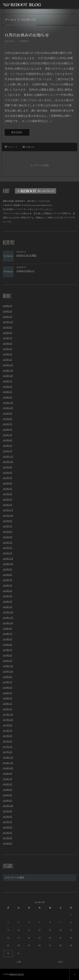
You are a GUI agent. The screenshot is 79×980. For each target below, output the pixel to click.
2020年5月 (7, 585)
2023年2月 (7, 446)
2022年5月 (7, 489)
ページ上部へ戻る (74, 974)
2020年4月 (7, 591)
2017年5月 (7, 741)
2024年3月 (7, 392)
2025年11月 (8, 322)
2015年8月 (7, 817)
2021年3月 (7, 542)
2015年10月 (8, 806)
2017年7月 (7, 731)
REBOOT (25, 41)
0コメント (13, 147)
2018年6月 (7, 687)
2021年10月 (8, 515)
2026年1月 (7, 317)
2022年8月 (7, 473)
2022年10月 (8, 462)
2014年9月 (7, 843)
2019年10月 (8, 623)
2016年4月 (7, 790)
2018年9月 (7, 677)
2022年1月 (7, 505)
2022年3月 (7, 499)
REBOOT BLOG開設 (26, 255)
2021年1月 (7, 553)
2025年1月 (7, 360)
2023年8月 (7, 419)
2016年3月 (7, 795)
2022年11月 (8, 456)
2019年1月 (7, 661)
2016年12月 (8, 757)
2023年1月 (7, 451)
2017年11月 (8, 714)
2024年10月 (8, 376)
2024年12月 (8, 365)
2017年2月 (7, 752)
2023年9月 (7, 413)
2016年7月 (7, 779)
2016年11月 (8, 763)
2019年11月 (8, 618)
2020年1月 (7, 607)
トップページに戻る (40, 165)
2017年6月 (7, 736)
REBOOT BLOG (17, 974)
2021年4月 (7, 537)
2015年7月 (7, 822)
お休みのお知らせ (25, 271)
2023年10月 (8, 408)
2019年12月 (8, 612)
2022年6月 (7, 483)
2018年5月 (7, 693)
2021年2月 (7, 548)
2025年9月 (7, 327)
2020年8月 (7, 575)
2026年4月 (7, 306)
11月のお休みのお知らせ (27, 35)
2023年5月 (7, 435)
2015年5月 (7, 833)
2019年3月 (7, 650)
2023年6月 (7, 429)
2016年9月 (7, 774)
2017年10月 (8, 720)
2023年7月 (7, 424)
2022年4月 (7, 494)
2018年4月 (7, 698)
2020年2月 (7, 601)
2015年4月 (7, 838)
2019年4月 (7, 645)
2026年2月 (7, 311)
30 (8, 953)
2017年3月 (7, 747)
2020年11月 (8, 559)
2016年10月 (8, 768)
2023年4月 (7, 440)
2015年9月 (7, 811)
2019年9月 (7, 628)
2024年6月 (7, 387)
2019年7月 (7, 634)
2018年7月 (7, 682)
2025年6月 (7, 343)
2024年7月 (7, 381)
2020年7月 (7, 580)
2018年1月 (7, 709)
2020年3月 (7, 596)
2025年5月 (7, 349)
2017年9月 (7, 725)
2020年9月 (7, 569)
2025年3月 (7, 354)
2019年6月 (7, 639)
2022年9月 (7, 467)
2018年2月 (7, 704)
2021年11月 (8, 510)
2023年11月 (8, 403)
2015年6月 (7, 827)
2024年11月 (8, 370)
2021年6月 (7, 532)
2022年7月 (7, 478)
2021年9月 (7, 521)
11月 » (60, 962)
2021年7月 (7, 526)
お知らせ (30, 147)
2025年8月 (7, 333)
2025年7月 (7, 338)
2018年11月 (8, 666)
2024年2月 (7, 397)
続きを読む (17, 132)
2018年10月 (8, 671)
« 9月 (19, 962)
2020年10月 (8, 564)
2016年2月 (7, 800)
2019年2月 (7, 655)
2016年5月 (7, 784)
